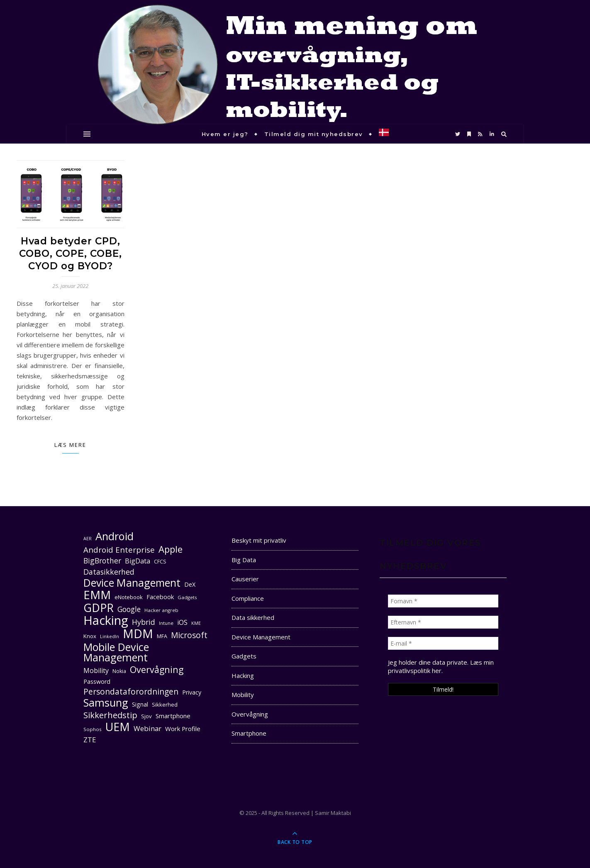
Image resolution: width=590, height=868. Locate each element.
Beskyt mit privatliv (259, 540)
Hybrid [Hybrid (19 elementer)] (144, 622)
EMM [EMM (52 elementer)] (97, 595)
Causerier (245, 579)
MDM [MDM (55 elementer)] (138, 634)
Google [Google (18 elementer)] (129, 609)
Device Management (261, 637)
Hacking (243, 675)
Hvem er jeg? (225, 134)
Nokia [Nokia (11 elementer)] (119, 671)
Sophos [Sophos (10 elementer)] (93, 729)
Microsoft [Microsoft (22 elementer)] (189, 635)
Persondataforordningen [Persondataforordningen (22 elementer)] (131, 692)
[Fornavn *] (443, 601)
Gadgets (244, 656)
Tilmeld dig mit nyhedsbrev (314, 134)
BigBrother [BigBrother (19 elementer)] (102, 561)
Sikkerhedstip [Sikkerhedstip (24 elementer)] (110, 715)
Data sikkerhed (253, 617)
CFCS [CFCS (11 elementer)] (160, 562)
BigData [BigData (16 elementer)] (138, 561)
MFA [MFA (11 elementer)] (162, 636)
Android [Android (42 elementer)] (115, 536)
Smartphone (249, 733)
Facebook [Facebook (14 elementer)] (160, 597)
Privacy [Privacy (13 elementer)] (192, 692)
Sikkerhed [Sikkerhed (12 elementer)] (165, 705)
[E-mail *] (443, 643)
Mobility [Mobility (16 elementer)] (96, 671)
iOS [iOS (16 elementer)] (182, 622)
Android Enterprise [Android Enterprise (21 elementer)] (119, 550)
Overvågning (250, 714)
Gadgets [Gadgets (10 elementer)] (187, 597)
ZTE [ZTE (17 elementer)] (90, 740)
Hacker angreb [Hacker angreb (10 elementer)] (161, 610)
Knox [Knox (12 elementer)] (90, 636)
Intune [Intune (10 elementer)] (166, 623)
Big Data (244, 560)
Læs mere (70, 445)
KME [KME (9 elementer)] (196, 623)
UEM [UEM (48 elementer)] (118, 727)
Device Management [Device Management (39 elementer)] (132, 583)
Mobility (243, 695)
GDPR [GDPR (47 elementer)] (99, 608)
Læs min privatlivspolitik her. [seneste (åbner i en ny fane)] (441, 666)
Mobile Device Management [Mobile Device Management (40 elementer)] (116, 652)
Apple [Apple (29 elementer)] (171, 549)
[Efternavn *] (443, 622)
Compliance (248, 598)
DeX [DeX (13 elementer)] (190, 584)
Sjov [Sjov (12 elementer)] (146, 716)
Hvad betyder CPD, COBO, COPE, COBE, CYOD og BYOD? (71, 254)
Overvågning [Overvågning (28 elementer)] (157, 669)
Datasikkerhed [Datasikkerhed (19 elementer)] (109, 572)
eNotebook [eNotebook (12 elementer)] (129, 597)
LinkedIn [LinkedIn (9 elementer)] (110, 636)
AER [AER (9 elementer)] (88, 539)
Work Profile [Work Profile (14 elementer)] (183, 729)
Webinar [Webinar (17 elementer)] (147, 728)
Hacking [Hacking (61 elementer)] (106, 621)
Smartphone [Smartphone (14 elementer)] (173, 716)
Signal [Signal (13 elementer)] (140, 704)
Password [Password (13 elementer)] (97, 681)
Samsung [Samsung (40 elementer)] (106, 703)
